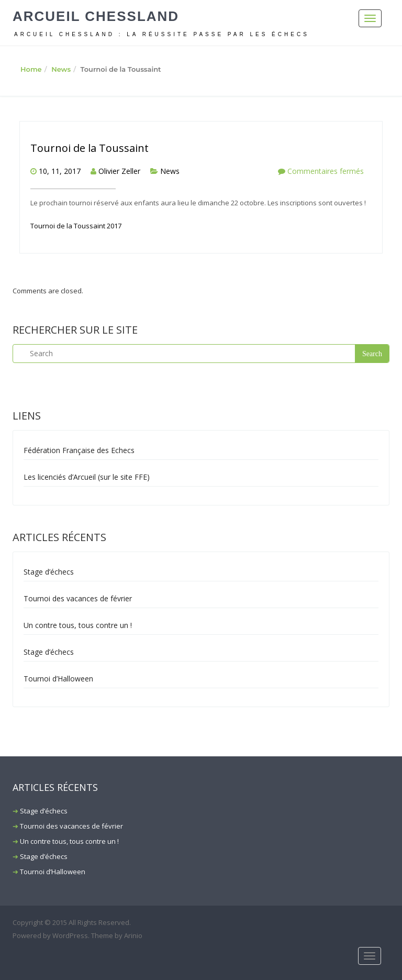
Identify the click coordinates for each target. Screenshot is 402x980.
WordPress (70, 935)
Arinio (133, 935)
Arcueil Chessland (96, 16)
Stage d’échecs (49, 572)
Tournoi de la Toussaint (90, 148)
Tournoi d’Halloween (58, 679)
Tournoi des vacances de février (78, 598)
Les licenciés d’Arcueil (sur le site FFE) (87, 477)
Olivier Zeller (119, 171)
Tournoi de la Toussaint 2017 (76, 226)
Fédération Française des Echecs (79, 450)
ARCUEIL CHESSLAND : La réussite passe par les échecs (162, 34)
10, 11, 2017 (60, 171)
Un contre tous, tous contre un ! (78, 625)
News (61, 69)
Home (31, 69)
